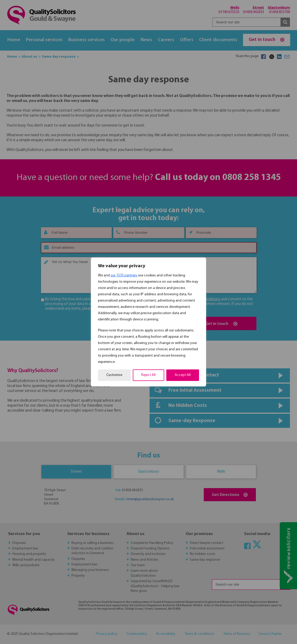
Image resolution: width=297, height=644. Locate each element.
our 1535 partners (124, 275)
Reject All (148, 375)
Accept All (183, 375)
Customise (114, 375)
